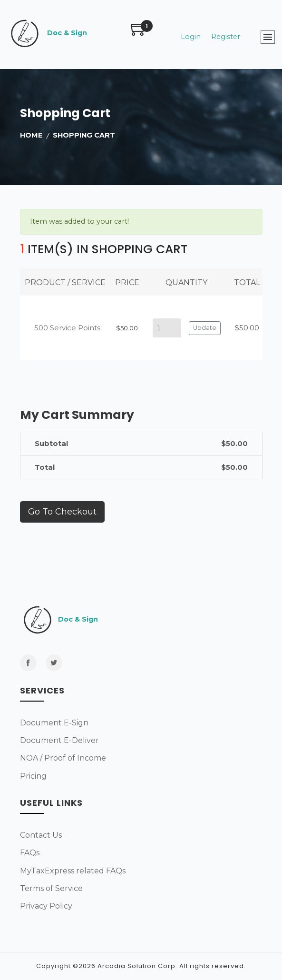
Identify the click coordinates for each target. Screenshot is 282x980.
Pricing (33, 776)
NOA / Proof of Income (63, 758)
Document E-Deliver (59, 740)
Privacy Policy (46, 906)
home (31, 135)
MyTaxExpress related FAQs (73, 871)
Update (205, 328)
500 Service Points (67, 328)
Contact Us (41, 835)
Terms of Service (51, 888)
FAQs (30, 853)
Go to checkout (62, 512)
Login (191, 37)
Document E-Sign (54, 723)
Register (226, 37)
